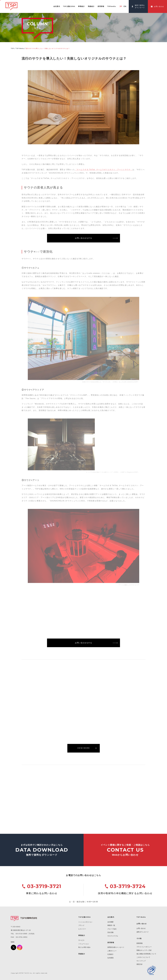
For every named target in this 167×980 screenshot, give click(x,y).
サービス (81, 940)
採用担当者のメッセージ (116, 947)
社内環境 (110, 958)
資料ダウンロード (143, 932)
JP (121, 6)
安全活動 (110, 932)
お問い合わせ (141, 928)
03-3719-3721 (44, 886)
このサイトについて (143, 957)
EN (125, 6)
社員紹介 (110, 954)
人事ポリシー (112, 951)
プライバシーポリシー (144, 947)
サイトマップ (141, 961)
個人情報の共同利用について (146, 954)
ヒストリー (82, 929)
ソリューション (84, 944)
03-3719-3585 (22, 934)
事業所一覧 (111, 925)
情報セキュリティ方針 (144, 950)
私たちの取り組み (84, 947)
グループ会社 (112, 929)
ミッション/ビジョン (85, 922)
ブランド (81, 925)
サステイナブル (113, 936)
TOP (12, 48)
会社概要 (110, 922)
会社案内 (111, 917)
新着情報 (140, 943)
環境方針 (140, 964)
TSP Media (20, 48)
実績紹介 (82, 954)
